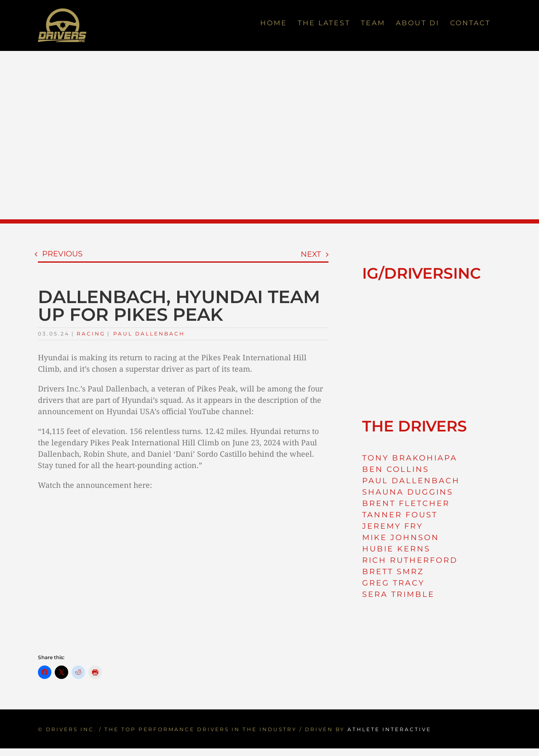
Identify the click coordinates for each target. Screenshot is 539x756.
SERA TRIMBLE (398, 594)
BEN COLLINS (396, 469)
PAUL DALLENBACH (411, 481)
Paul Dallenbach (149, 334)
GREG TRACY (393, 583)
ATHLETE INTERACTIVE (389, 729)
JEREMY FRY (392, 526)
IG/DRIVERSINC (422, 273)
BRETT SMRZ (393, 572)
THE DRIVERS (415, 426)
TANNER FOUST (400, 515)
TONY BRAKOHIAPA (410, 458)
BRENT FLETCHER (406, 503)
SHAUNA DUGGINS (408, 492)
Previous (62, 254)
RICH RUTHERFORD (410, 560)
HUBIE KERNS (396, 549)
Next (311, 254)
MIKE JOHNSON (401, 538)
